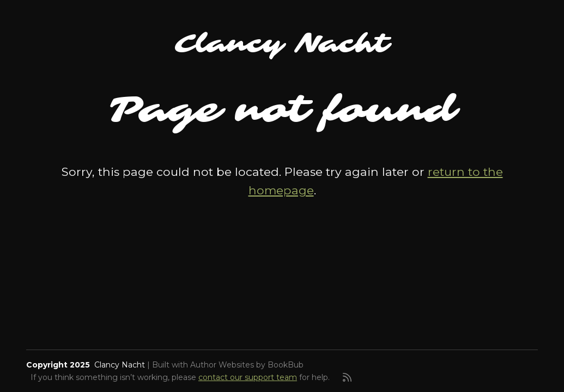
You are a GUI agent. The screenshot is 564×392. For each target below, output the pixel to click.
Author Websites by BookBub (247, 365)
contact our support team (248, 377)
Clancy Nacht (282, 44)
